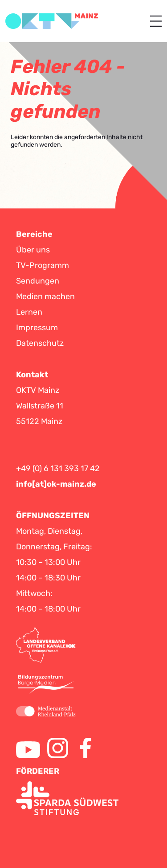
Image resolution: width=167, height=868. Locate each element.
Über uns (33, 250)
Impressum (37, 328)
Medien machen (45, 296)
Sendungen (38, 281)
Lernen (29, 312)
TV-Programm (43, 265)
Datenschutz (40, 343)
